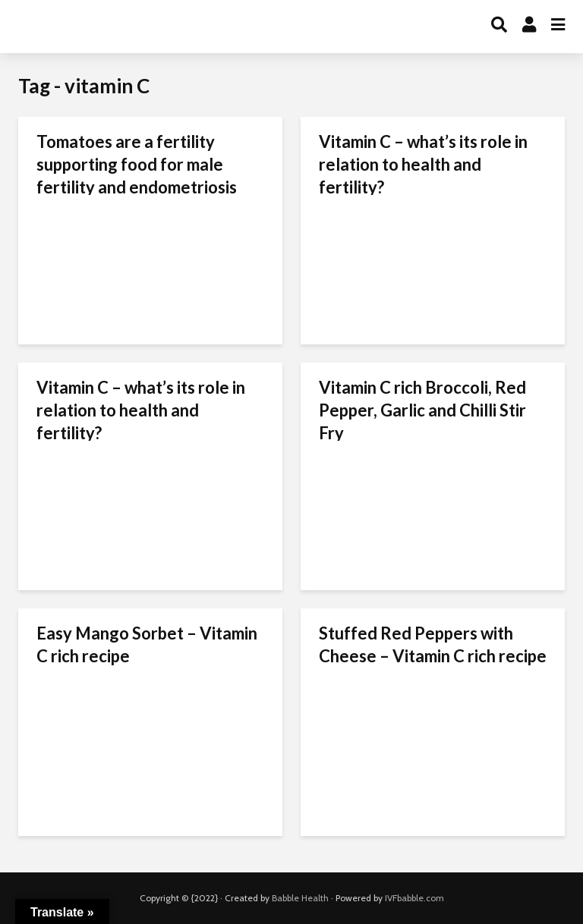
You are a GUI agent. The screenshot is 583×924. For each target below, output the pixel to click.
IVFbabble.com (414, 898)
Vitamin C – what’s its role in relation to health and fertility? (423, 164)
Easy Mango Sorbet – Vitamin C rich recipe (147, 644)
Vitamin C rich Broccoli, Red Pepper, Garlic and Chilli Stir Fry (422, 410)
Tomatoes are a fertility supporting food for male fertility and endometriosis (137, 164)
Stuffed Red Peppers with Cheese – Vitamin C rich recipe (433, 644)
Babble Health (300, 898)
